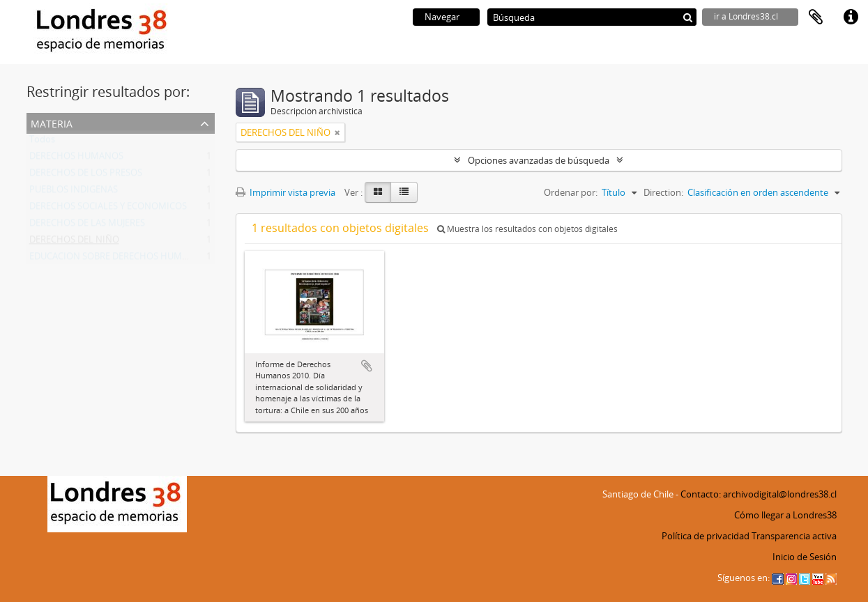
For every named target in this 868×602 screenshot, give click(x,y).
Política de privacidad (706, 536)
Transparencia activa (794, 536)
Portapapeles (816, 17)
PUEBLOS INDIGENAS (74, 192)
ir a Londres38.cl (746, 16)
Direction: (663, 192)
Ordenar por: (571, 192)
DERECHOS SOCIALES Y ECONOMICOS (108, 209)
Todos (42, 142)
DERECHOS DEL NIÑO (74, 242)
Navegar (442, 17)
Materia (52, 122)
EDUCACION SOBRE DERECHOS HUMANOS (118, 259)
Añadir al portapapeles (367, 366)
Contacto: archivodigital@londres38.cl (759, 494)
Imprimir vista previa (285, 192)
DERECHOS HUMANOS (76, 159)
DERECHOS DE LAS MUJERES (87, 226)
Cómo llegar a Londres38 (785, 515)
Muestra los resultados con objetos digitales (527, 229)
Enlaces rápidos (851, 17)
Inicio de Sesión (805, 557)
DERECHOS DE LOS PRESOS (86, 176)
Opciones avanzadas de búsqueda (539, 160)
